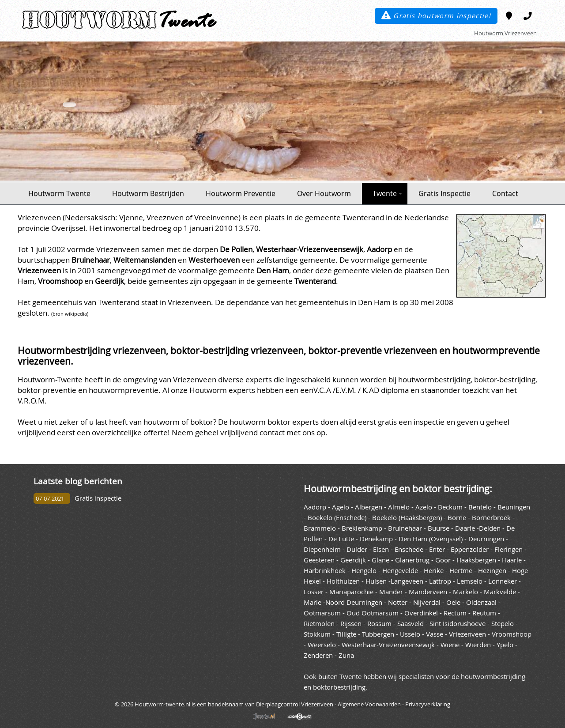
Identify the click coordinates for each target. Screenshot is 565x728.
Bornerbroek (491, 518)
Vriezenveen (467, 634)
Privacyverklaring (428, 704)
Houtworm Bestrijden (148, 193)
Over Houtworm (324, 193)
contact (272, 432)
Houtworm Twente (59, 193)
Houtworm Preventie (241, 193)
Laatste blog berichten (78, 481)
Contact (505, 193)
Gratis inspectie (98, 498)
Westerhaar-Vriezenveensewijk (388, 645)
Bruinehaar (405, 528)
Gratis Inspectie (444, 193)
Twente (387, 193)
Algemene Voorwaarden (369, 704)
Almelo (399, 507)
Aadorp (315, 507)
